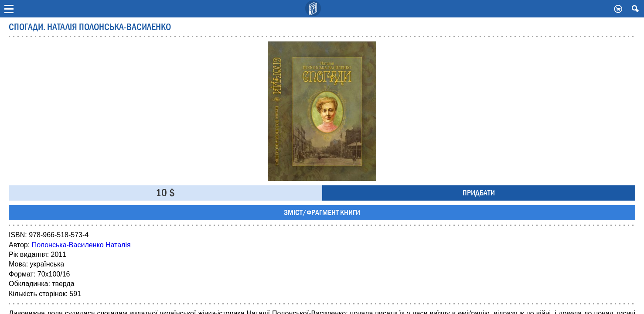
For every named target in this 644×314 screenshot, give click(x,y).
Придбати (479, 193)
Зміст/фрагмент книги (322, 213)
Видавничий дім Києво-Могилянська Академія (313, 9)
